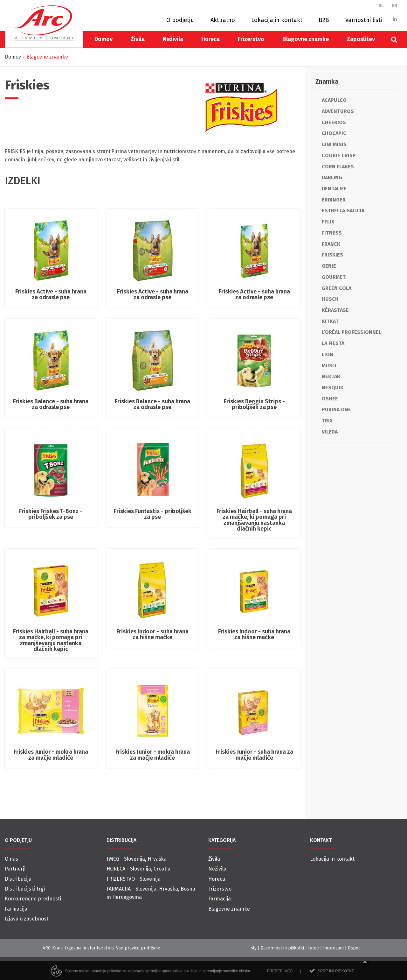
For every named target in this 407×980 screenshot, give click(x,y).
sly (254, 948)
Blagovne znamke (306, 39)
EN (395, 6)
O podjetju (180, 20)
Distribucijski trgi (25, 889)
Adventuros (338, 111)
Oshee (330, 399)
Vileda (330, 432)
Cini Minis (334, 144)
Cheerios (334, 122)
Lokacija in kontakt (277, 20)
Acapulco (334, 100)
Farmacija (16, 909)
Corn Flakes (338, 167)
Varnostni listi (364, 20)
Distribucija (18, 879)
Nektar (331, 376)
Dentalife (334, 189)
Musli (329, 366)
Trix (327, 421)
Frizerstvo (251, 39)
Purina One (336, 409)
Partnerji (15, 869)
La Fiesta (333, 343)
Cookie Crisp (339, 155)
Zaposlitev (361, 39)
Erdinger (334, 200)
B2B (324, 20)
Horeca (210, 39)
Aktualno (223, 20)
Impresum (333, 948)
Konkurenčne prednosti (33, 899)
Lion (328, 354)
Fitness (332, 233)
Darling (332, 177)
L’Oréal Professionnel (352, 332)
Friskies (332, 255)
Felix (328, 222)
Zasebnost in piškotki (282, 948)
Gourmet (334, 277)
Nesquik (333, 388)
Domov (103, 39)
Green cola (337, 288)
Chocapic (334, 133)
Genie (329, 266)
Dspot (354, 948)
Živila (138, 39)
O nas (11, 859)
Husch (330, 299)
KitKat (330, 321)
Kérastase (335, 310)
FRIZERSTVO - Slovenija (134, 879)
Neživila (173, 39)
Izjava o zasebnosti (27, 919)
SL (381, 6)
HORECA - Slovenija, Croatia (138, 869)
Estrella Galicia (343, 211)
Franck (331, 244)
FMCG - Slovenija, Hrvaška (137, 859)
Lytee (314, 948)
